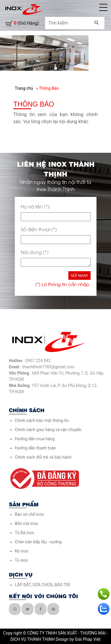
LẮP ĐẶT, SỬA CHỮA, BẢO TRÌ (42, 585)
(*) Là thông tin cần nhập (62, 284)
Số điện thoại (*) (39, 229)
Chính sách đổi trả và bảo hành (43, 457)
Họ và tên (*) (35, 206)
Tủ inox (21, 560)
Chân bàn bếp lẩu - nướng (38, 542)
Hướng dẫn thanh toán (35, 448)
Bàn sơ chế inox (29, 514)
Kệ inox (21, 551)
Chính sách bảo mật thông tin (42, 420)
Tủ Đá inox (24, 533)
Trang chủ (24, 88)
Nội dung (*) (35, 252)
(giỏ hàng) (26, 23)
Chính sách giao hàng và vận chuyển (48, 430)
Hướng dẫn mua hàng (35, 439)
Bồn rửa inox (26, 523)
